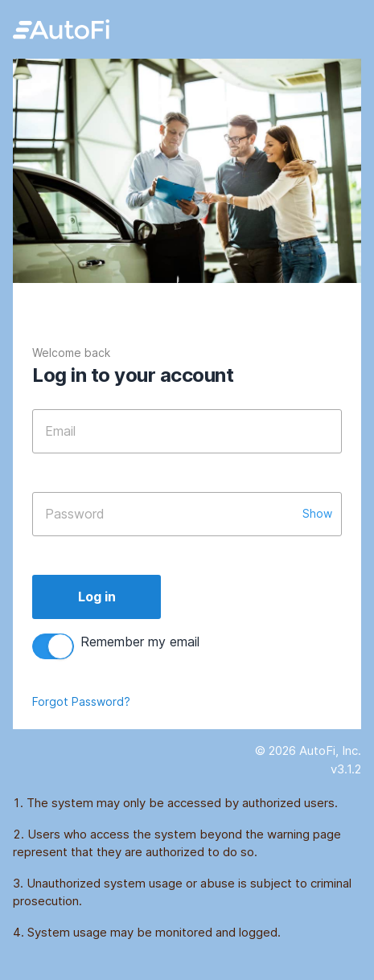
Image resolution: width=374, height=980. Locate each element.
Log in (97, 597)
